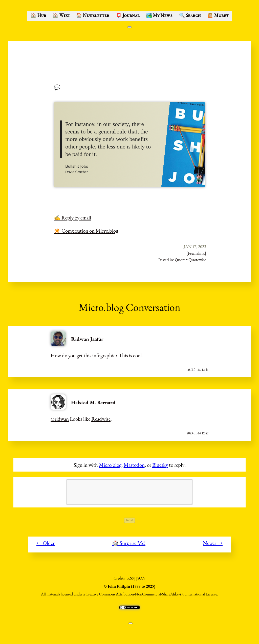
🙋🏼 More (218, 16)
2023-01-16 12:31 (198, 370)
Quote (180, 260)
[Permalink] (196, 253)
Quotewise (197, 260)
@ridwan (60, 419)
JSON (141, 581)
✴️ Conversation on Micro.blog (86, 231)
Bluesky (160, 465)
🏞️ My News (159, 16)
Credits (119, 581)
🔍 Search (190, 16)
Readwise (101, 419)
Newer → (213, 546)
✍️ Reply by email (72, 218)
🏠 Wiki (61, 16)
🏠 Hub (38, 16)
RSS (130, 581)
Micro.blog (110, 465)
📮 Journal (128, 16)
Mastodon (134, 465)
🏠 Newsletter (93, 16)
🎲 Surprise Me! (129, 546)
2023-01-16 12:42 (198, 433)
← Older (46, 546)
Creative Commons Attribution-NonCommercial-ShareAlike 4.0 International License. (152, 597)
